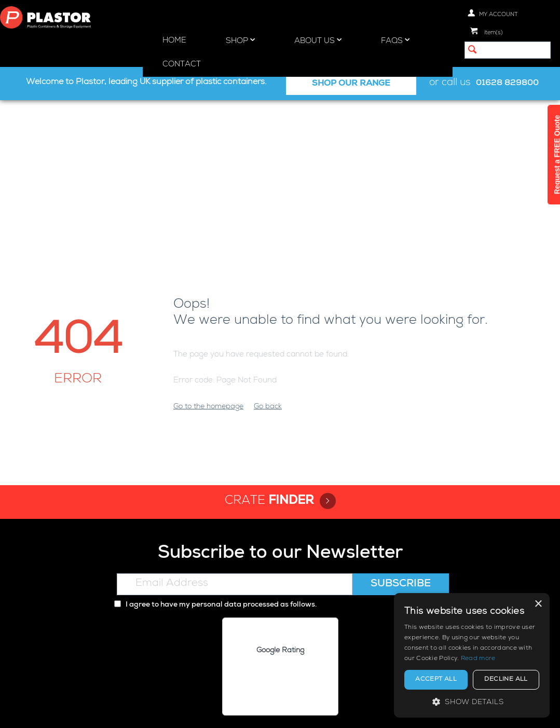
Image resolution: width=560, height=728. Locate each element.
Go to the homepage (208, 257)
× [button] (538, 604)
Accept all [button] (436, 680)
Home (174, 41)
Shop (240, 40)
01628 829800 (507, 84)
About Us (318, 40)
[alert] (472, 655)
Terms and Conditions (370, 711)
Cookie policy (297, 711)
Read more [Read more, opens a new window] (478, 659)
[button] (472, 702)
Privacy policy (239, 711)
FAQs (395, 40)
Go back (268, 257)
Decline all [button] (506, 680)
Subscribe (401, 434)
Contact (182, 65)
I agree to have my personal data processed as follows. (215, 455)
